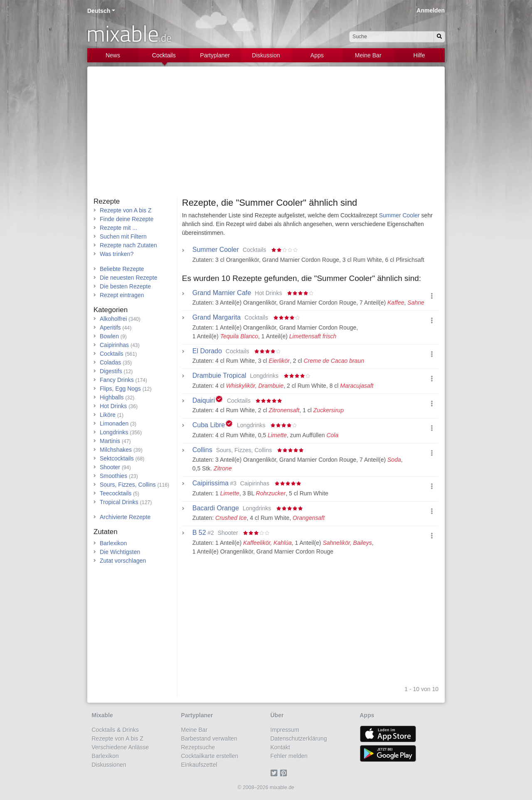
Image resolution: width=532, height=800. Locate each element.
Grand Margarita (217, 318)
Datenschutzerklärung (299, 738)
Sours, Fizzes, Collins (128, 485)
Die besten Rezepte (125, 286)
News (113, 55)
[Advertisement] (266, 135)
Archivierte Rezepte (125, 517)
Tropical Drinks (119, 502)
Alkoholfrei (113, 319)
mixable (129, 33)
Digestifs (111, 371)
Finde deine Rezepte (127, 219)
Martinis (110, 441)
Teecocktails (116, 493)
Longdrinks (114, 432)
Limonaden (114, 423)
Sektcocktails (117, 458)
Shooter (110, 467)
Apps (317, 55)
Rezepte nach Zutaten (128, 245)
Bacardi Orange (216, 508)
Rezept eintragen (122, 295)
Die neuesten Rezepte (129, 278)
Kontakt (280, 747)
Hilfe (419, 55)
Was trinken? (117, 254)
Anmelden (431, 10)
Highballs (112, 397)
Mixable (102, 715)
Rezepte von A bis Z (126, 210)
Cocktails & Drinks (116, 730)
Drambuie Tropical (219, 376)
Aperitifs (110, 327)
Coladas (110, 362)
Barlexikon (113, 543)
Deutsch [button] (99, 11)
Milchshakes (116, 450)
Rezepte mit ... (118, 228)
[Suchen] (439, 37)
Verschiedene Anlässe (121, 747)
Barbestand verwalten (209, 738)
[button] (432, 296)
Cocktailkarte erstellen (210, 756)
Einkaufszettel (199, 765)
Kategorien (111, 310)
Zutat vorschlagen (123, 561)
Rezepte (107, 201)
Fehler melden (289, 756)
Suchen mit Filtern (123, 236)
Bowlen (109, 336)
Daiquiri (204, 401)
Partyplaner (215, 55)
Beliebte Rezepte (122, 269)
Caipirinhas (114, 345)
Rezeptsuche (198, 747)
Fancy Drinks (117, 380)
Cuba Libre (209, 425)
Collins (202, 450)
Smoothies (113, 476)
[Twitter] (275, 773)
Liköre (108, 415)
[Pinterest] (285, 773)
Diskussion (266, 55)
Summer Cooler (399, 215)
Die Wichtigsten (120, 552)
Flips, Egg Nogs (120, 389)
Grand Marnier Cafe (222, 293)
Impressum (285, 730)
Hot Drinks (113, 406)
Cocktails (164, 55)
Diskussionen (109, 765)
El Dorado (207, 351)
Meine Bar (368, 55)
